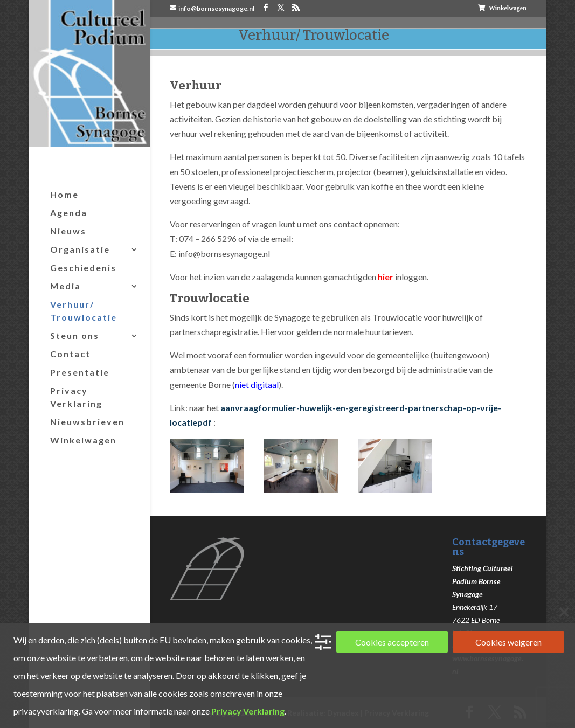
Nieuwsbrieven (87, 422)
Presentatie (80, 372)
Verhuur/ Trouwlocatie (84, 311)
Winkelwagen (508, 8)
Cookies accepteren (392, 642)
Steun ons (75, 335)
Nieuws (68, 231)
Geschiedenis (83, 268)
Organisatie (80, 249)
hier (386, 277)
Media (65, 286)
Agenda (69, 213)
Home (64, 194)
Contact (70, 354)
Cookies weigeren (508, 642)
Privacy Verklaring (76, 397)
